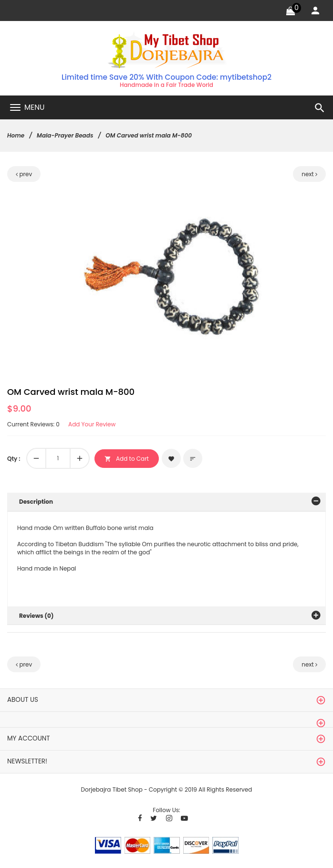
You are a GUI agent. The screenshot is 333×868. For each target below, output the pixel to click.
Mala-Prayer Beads (65, 135)
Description (36, 502)
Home (16, 135)
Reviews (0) (36, 616)
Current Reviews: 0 (33, 424)
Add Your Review (92, 424)
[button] (240, 204)
